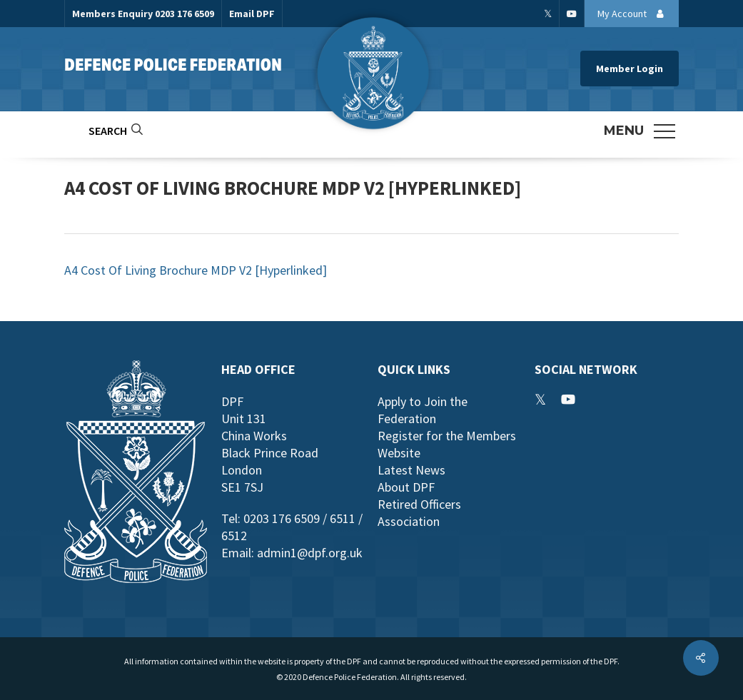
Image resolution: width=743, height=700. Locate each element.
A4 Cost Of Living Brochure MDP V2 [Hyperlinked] (196, 270)
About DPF (406, 487)
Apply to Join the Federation (423, 410)
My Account (635, 14)
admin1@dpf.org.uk (310, 553)
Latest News (411, 470)
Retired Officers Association (419, 513)
